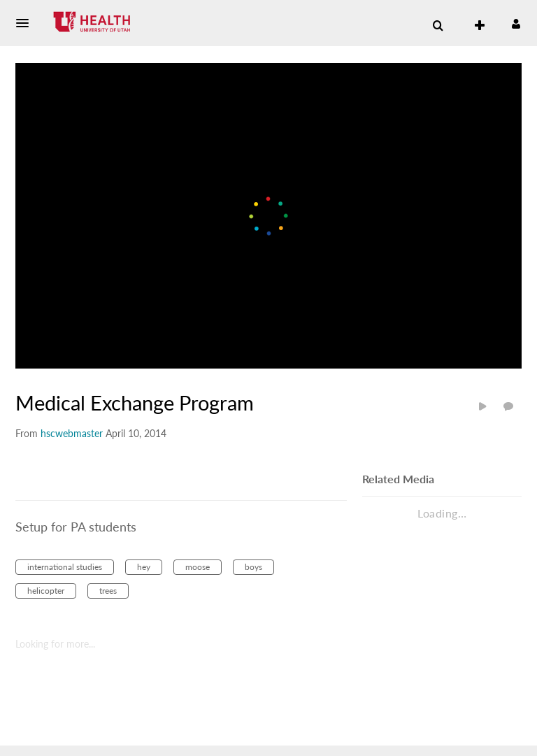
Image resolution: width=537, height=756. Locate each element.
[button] (27, 23)
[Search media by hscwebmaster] (72, 433)
